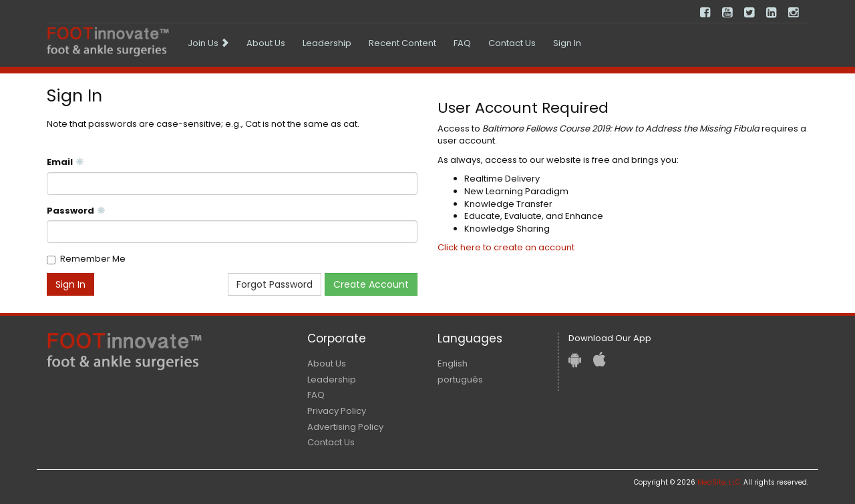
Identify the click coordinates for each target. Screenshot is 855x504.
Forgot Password (275, 284)
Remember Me (93, 259)
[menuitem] (208, 43)
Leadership (327, 43)
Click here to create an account (506, 247)
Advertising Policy (345, 427)
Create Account (371, 284)
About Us (266, 43)
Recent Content (402, 43)
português (460, 380)
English (453, 363)
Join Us (208, 43)
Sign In (567, 43)
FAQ (462, 43)
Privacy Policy (337, 411)
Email (65, 162)
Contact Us (512, 43)
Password (76, 211)
